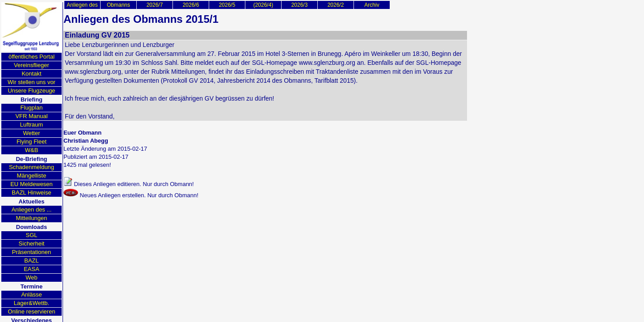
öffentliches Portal (32, 57)
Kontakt (31, 74)
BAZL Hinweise (31, 193)
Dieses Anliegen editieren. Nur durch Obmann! (129, 182)
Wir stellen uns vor (32, 82)
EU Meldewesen (32, 184)
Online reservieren (31, 311)
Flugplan (32, 108)
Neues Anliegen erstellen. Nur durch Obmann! (131, 193)
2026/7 (155, 5)
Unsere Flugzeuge (31, 91)
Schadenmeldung (32, 167)
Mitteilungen (31, 218)
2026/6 (191, 5)
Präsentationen (32, 252)
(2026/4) (263, 5)
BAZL (32, 261)
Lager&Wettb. (32, 303)
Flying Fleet (32, 142)
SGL (31, 235)
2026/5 (227, 5)
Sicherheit (32, 244)
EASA (32, 269)
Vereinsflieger (32, 65)
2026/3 (300, 5)
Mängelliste (32, 176)
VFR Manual (31, 116)
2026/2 (336, 5)
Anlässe (31, 294)
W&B (32, 150)
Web (32, 278)
